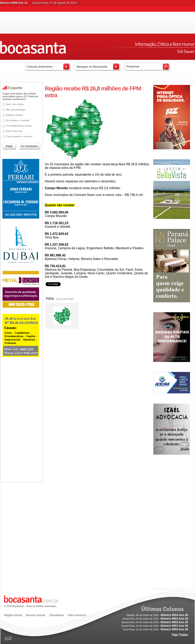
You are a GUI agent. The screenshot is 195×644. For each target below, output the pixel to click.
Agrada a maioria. (13, 115)
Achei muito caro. (13, 131)
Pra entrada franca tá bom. (18, 126)
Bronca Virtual (35, 615)
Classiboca (57, 615)
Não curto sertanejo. (14, 110)
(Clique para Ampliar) (65, 299)
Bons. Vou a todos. (14, 104)
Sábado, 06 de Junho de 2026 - (157, 615)
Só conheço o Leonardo (16, 120)
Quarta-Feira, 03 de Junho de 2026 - (155, 626)
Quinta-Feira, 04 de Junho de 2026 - (155, 622)
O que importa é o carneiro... (19, 136)
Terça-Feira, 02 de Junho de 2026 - (155, 629)
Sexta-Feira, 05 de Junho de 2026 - (155, 619)
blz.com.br (8, 639)
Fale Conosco (77, 615)
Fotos (60, 298)
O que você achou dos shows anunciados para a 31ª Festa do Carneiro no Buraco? (19, 96)
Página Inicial (13, 615)
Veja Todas (180, 635)
